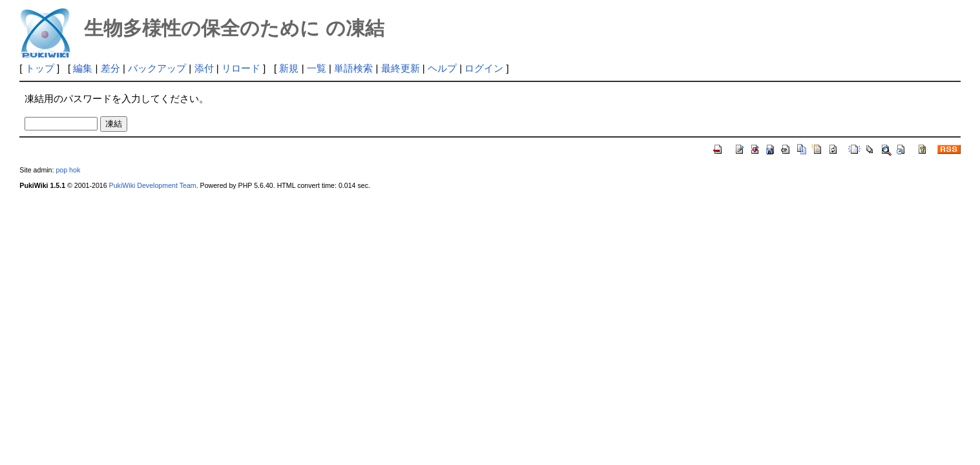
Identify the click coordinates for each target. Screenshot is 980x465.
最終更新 (401, 68)
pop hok (68, 170)
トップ (40, 68)
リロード (241, 68)
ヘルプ (442, 68)
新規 (289, 68)
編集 (83, 68)
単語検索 (353, 68)
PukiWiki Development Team (153, 185)
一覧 (317, 68)
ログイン (484, 68)
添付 (204, 68)
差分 (110, 68)
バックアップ (157, 68)
